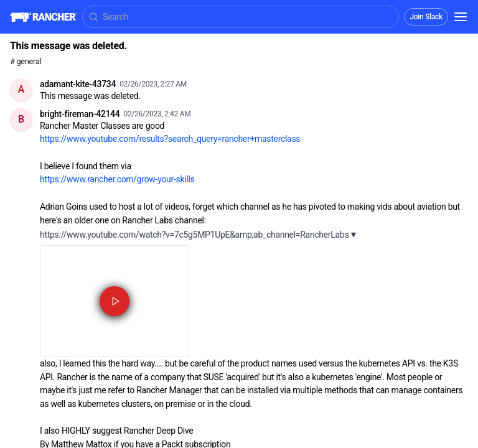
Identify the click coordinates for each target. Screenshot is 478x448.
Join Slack (426, 17)
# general (26, 61)
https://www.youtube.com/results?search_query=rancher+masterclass (170, 139)
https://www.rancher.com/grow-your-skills (117, 179)
